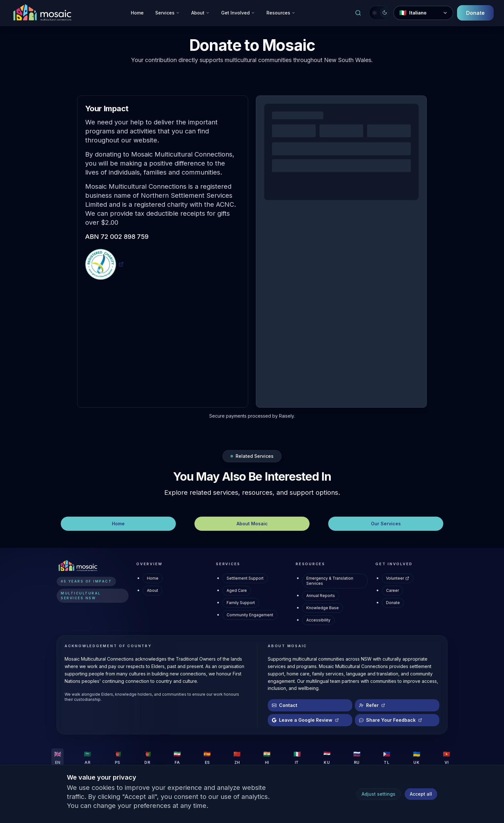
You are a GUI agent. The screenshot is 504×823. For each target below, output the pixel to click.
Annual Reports (321, 596)
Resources (281, 13)
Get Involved (238, 13)
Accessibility (318, 620)
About (200, 13)
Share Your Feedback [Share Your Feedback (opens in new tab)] (391, 720)
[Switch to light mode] (379, 13)
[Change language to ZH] (237, 757)
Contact (285, 705)
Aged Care (237, 590)
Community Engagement (250, 615)
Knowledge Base (323, 608)
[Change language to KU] (327, 757)
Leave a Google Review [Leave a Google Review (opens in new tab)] (305, 720)
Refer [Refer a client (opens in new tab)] (372, 705)
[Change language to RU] (357, 757)
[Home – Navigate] (118, 524)
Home (137, 13)
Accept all (421, 794)
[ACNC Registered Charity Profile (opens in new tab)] (104, 264)
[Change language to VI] (446, 757)
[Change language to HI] (267, 757)
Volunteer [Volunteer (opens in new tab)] (398, 578)
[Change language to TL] (387, 757)
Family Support (241, 603)
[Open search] (358, 13)
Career (392, 590)
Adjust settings (378, 794)
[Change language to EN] (58, 757)
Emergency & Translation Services (330, 581)
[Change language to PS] (117, 757)
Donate (393, 603)
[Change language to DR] (147, 757)
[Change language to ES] (207, 757)
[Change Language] (423, 13)
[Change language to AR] (87, 757)
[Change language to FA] (177, 757)
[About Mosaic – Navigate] (252, 524)
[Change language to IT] (297, 757)
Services (167, 13)
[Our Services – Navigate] (386, 524)
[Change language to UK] (417, 757)
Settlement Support (245, 578)
